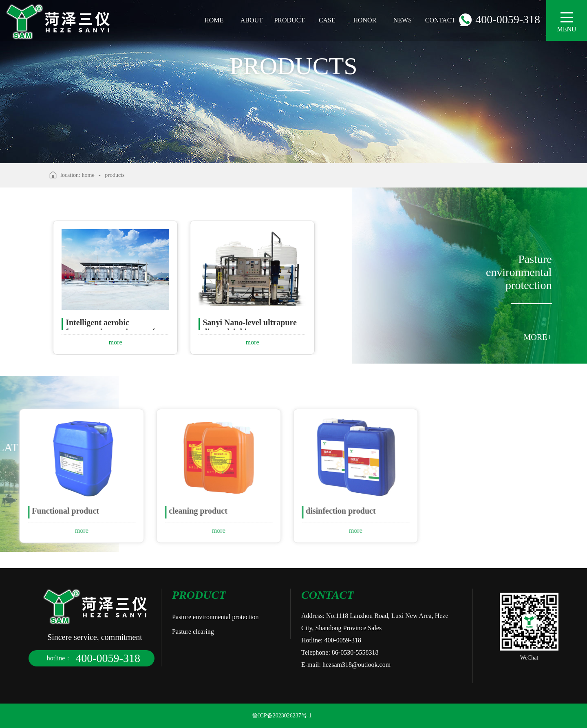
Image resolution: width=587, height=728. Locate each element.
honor (365, 20)
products (115, 175)
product (289, 20)
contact (440, 20)
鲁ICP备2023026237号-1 (282, 716)
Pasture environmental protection (215, 617)
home (214, 20)
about (252, 20)
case (327, 20)
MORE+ (538, 337)
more (116, 342)
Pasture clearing (193, 632)
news (403, 20)
